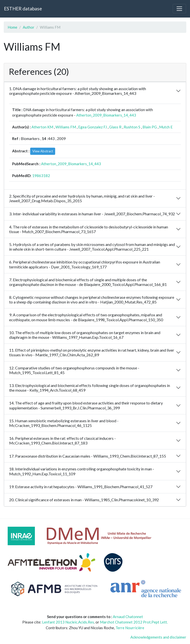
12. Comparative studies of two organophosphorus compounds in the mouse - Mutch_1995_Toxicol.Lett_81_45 (74, 370)
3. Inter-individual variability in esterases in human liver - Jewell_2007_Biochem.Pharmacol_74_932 (92, 214)
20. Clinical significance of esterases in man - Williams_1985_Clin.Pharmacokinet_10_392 (84, 500)
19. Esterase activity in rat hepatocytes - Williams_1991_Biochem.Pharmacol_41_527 (81, 487)
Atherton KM (42, 127)
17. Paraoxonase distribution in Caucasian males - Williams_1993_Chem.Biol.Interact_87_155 (88, 456)
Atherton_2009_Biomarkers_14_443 (106, 115)
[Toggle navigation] (179, 9)
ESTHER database (23, 9)
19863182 (41, 176)
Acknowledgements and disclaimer (158, 637)
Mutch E (166, 127)
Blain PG (150, 127)
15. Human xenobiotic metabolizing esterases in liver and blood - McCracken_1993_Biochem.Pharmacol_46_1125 (64, 423)
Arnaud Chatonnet (128, 617)
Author (29, 27)
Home (12, 27)
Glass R (115, 127)
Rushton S (132, 127)
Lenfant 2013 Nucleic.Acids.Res (68, 622)
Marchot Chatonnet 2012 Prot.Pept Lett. (134, 622)
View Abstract (43, 151)
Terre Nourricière (130, 628)
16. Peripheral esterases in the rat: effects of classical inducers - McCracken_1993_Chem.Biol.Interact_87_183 (62, 441)
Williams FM (66, 127)
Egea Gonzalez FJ (93, 127)
